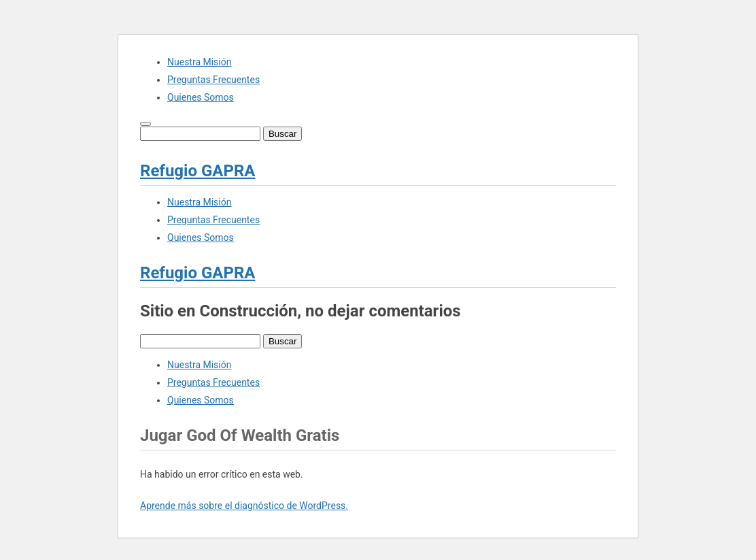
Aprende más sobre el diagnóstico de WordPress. (244, 506)
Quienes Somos (201, 97)
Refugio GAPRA (197, 171)
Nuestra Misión (199, 62)
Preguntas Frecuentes (213, 80)
